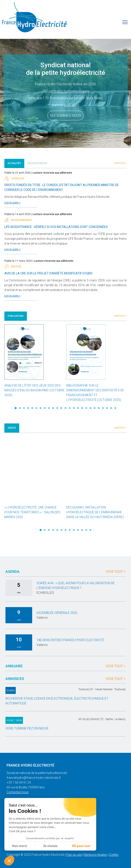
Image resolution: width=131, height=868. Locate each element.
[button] (9, 861)
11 (57, 408)
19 (90, 408)
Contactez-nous (18, 792)
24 (111, 408)
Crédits (114, 855)
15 (74, 408)
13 (65, 408)
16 (78, 408)
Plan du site (74, 855)
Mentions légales (95, 855)
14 (70, 408)
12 (61, 408)
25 (115, 408)
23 (107, 408)
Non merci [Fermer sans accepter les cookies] (19, 846)
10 (53, 408)
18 (86, 408)
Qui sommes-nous (65, 116)
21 (99, 408)
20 (95, 408)
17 (82, 408)
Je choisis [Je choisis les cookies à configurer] (50, 846)
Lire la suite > (12, 203)
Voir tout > (120, 163)
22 (103, 408)
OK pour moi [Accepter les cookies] (81, 846)
